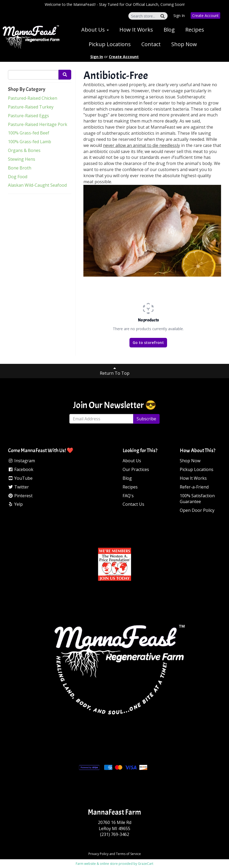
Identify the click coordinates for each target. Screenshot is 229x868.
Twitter (18, 487)
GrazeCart (146, 864)
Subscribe (146, 419)
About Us (95, 30)
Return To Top (115, 371)
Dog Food (18, 177)
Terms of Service (128, 854)
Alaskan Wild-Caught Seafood (37, 185)
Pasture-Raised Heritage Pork (38, 124)
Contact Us (133, 504)
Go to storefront (148, 343)
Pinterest (20, 496)
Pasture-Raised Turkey (31, 107)
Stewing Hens (22, 159)
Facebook (21, 469)
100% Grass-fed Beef (29, 133)
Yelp (15, 504)
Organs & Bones (24, 150)
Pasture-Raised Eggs (28, 116)
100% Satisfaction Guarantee (197, 499)
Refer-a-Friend (194, 487)
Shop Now (184, 44)
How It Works (136, 30)
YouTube (20, 478)
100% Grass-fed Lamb (30, 142)
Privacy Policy (98, 854)
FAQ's (128, 496)
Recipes (195, 30)
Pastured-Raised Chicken (33, 98)
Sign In (179, 16)
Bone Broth (20, 168)
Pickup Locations (110, 44)
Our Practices (136, 469)
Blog (169, 30)
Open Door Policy (197, 510)
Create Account (205, 16)
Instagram (21, 461)
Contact (151, 44)
